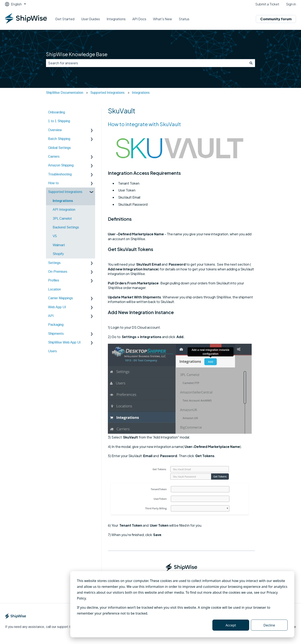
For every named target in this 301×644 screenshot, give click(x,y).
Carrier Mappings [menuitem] (61, 298)
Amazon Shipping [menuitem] (61, 165)
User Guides (91, 19)
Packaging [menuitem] (56, 325)
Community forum (276, 19)
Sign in (291, 4)
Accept (231, 625)
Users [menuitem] (52, 351)
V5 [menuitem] (55, 236)
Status (184, 19)
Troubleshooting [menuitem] (60, 174)
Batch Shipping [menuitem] (59, 139)
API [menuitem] (51, 316)
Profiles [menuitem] (54, 280)
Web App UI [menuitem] (57, 307)
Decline (269, 625)
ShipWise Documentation (65, 93)
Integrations (116, 19)
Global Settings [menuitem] (59, 148)
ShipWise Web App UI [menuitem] (64, 342)
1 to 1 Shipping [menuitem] (59, 121)
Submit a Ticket (267, 4)
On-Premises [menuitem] (58, 272)
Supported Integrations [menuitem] (65, 192)
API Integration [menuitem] (64, 210)
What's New (163, 19)
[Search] (251, 63)
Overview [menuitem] (55, 130)
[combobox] (147, 63)
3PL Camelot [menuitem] (62, 219)
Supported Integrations (107, 93)
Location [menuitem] (54, 289)
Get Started (65, 19)
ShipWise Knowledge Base (77, 54)
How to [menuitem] (53, 183)
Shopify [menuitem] (58, 254)
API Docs (139, 19)
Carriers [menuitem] (54, 157)
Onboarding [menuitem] (57, 112)
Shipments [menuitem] (56, 334)
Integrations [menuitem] (63, 201)
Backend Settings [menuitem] (66, 227)
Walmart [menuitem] (59, 245)
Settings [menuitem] (54, 263)
